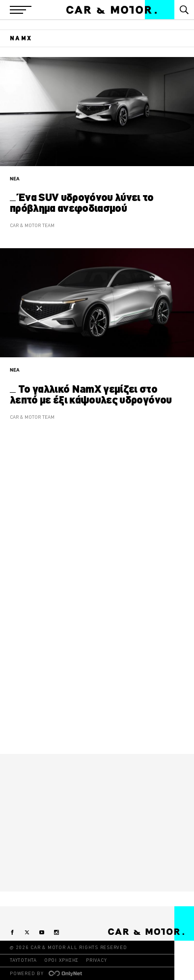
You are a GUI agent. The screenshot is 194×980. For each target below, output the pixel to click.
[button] (21, 10)
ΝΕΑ (15, 179)
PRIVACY (96, 960)
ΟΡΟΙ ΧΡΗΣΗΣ (61, 960)
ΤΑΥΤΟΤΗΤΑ (23, 960)
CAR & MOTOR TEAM (32, 225)
